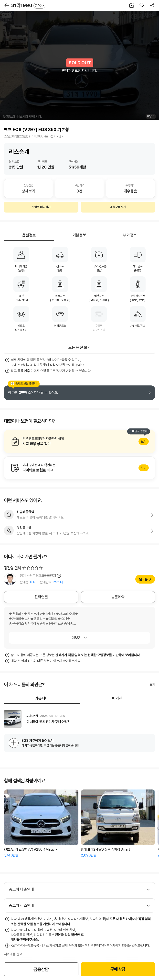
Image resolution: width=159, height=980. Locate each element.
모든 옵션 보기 (80, 347)
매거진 (117, 698)
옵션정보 (29, 235)
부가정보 (130, 235)
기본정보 (79, 235)
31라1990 (28, 5)
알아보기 (79, 441)
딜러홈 (143, 579)
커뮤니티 (42, 698)
